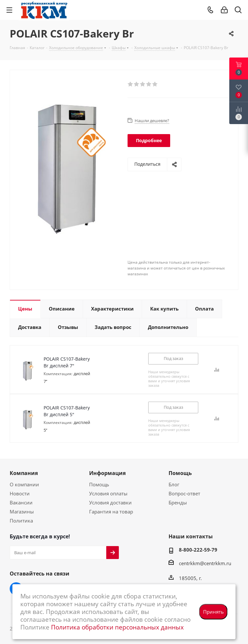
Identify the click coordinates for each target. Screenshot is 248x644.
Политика (21, 521)
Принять (213, 612)
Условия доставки (110, 502)
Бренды (178, 502)
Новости (20, 493)
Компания (24, 473)
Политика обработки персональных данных (117, 627)
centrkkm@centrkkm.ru (205, 563)
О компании (24, 484)
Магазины (22, 512)
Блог (174, 484)
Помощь (99, 484)
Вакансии (21, 502)
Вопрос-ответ (184, 493)
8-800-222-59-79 (198, 550)
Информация (107, 473)
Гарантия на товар (111, 512)
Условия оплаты (108, 493)
